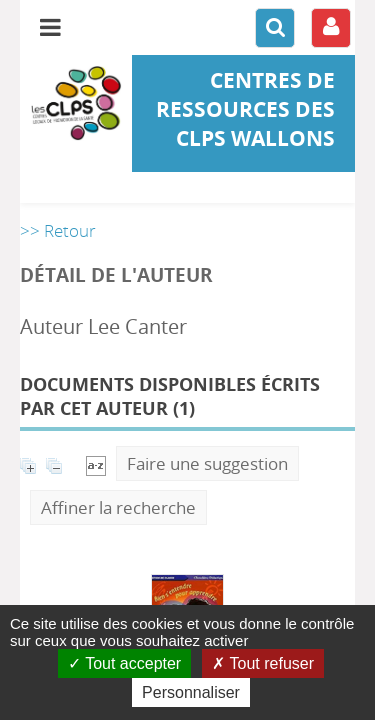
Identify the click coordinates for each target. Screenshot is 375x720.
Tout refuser (263, 663)
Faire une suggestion (207, 463)
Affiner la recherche (118, 507)
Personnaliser (191, 692)
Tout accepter (124, 663)
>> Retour (58, 230)
